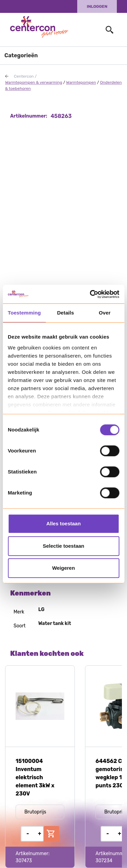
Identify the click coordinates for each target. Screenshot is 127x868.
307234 (104, 861)
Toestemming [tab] (24, 313)
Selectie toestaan (63, 546)
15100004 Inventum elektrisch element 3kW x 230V (35, 777)
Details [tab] (65, 313)
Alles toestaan (64, 523)
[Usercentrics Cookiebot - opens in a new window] (90, 294)
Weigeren (63, 568)
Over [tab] (105, 313)
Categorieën (21, 55)
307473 (24, 861)
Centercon (24, 76)
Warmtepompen (81, 82)
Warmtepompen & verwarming (34, 82)
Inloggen (97, 6)
